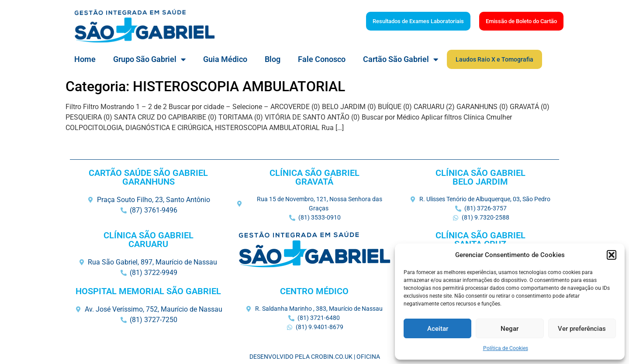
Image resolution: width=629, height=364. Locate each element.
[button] (612, 255)
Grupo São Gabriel (149, 59)
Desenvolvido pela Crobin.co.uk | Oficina (315, 357)
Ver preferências (582, 329)
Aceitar (438, 329)
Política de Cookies (506, 348)
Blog (273, 59)
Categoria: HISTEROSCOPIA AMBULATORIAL (205, 86)
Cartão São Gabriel (401, 59)
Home (85, 59)
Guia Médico (225, 59)
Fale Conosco (322, 59)
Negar (510, 329)
